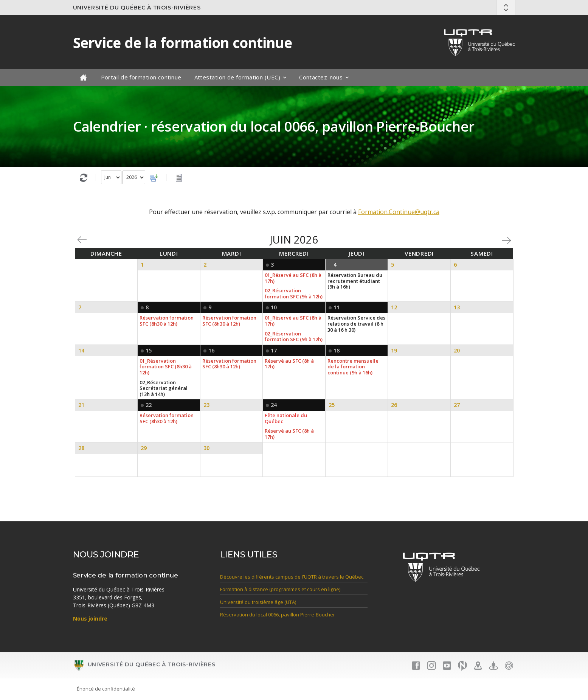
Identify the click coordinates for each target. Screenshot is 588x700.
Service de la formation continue (182, 43)
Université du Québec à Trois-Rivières (137, 8)
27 (457, 405)
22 (149, 405)
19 (394, 350)
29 (144, 448)
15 (149, 350)
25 (332, 405)
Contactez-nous (321, 77)
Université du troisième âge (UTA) (258, 602)
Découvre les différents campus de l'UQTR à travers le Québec (292, 577)
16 (211, 350)
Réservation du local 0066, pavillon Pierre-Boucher (278, 615)
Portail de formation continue (141, 77)
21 (81, 405)
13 (457, 307)
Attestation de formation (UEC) (237, 77)
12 (394, 307)
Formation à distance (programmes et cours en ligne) (280, 589)
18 (337, 350)
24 (274, 405)
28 (81, 448)
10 (274, 307)
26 (394, 405)
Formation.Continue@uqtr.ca (399, 212)
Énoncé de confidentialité (106, 689)
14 (81, 350)
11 (337, 307)
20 (457, 350)
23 (206, 405)
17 (274, 350)
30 (206, 448)
